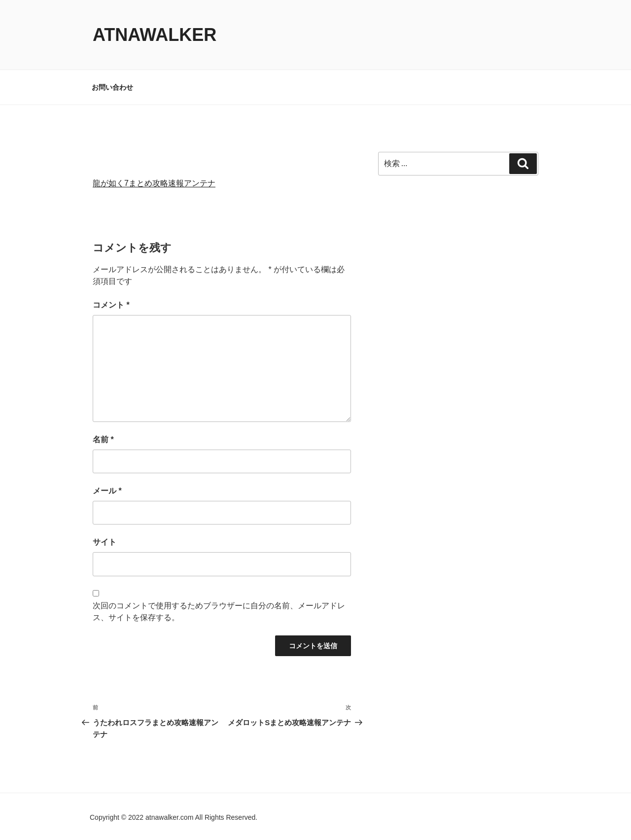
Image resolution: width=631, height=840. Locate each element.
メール (107, 491)
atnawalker (155, 35)
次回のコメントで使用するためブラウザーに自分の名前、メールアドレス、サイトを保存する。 (219, 612)
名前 (103, 439)
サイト (105, 542)
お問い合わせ (112, 87)
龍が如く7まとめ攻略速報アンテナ (154, 183)
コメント (111, 305)
